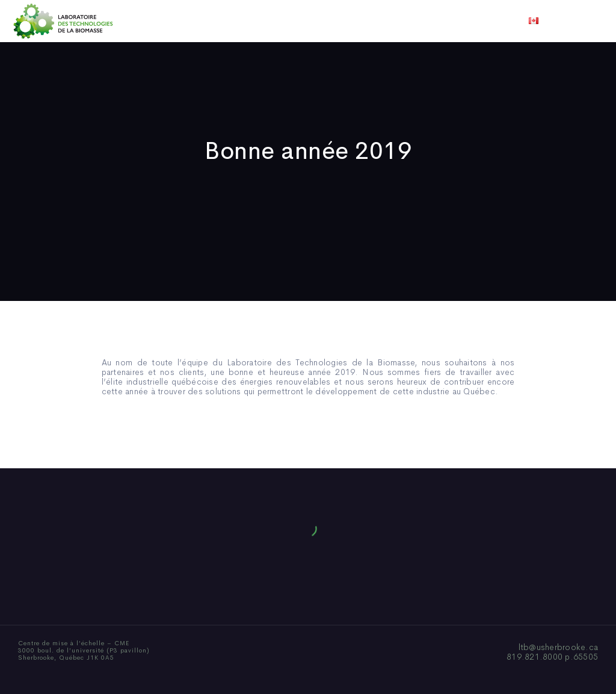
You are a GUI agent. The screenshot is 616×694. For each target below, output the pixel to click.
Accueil (147, 21)
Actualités (353, 21)
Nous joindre (457, 21)
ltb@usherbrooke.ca (559, 647)
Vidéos (402, 21)
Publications (291, 21)
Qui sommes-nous (214, 21)
